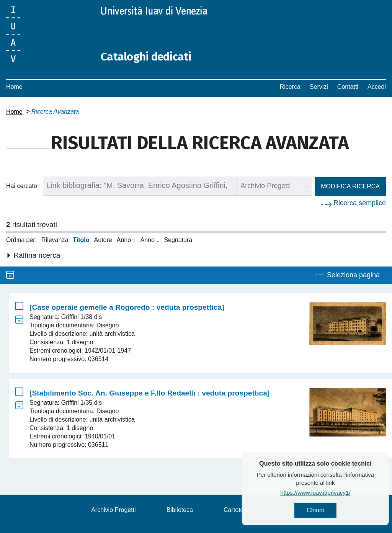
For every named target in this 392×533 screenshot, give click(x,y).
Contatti (348, 86)
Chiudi (330, 510)
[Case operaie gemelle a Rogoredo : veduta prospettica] (127, 307)
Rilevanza (55, 240)
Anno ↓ (150, 240)
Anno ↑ (126, 240)
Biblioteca (180, 509)
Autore (103, 240)
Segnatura (178, 240)
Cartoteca (237, 509)
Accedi (377, 86)
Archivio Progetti (114, 509)
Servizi (319, 86)
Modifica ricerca (350, 186)
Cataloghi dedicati (147, 57)
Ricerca (290, 86)
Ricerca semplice (360, 203)
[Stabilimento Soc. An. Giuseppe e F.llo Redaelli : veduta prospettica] (149, 393)
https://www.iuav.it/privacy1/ (330, 493)
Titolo (81, 240)
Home (14, 86)
